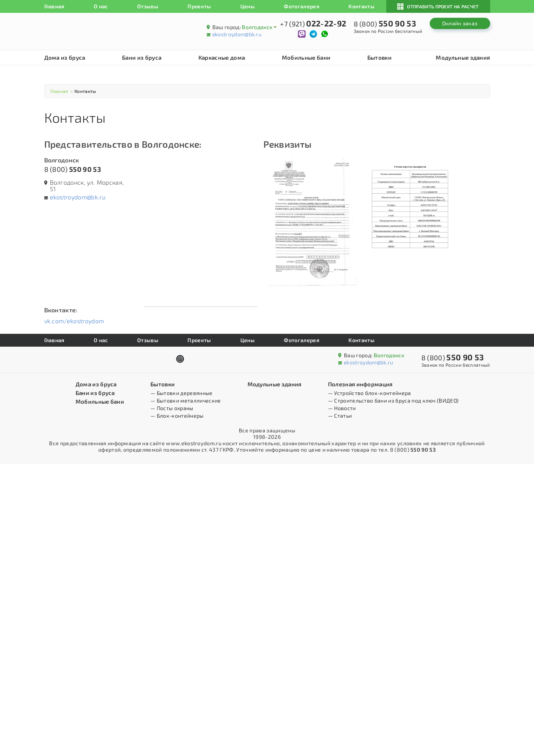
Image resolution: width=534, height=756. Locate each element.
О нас (101, 6)
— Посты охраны (172, 408)
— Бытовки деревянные (181, 393)
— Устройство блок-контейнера (370, 393)
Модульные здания (463, 57)
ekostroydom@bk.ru (237, 34)
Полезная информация (360, 384)
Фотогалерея (302, 6)
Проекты (199, 6)
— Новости (342, 408)
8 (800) (73, 169)
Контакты (361, 6)
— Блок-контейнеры (177, 416)
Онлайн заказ (460, 23)
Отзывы (148, 6)
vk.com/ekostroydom (74, 321)
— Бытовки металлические (186, 400)
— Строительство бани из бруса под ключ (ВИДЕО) (393, 400)
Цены (248, 6)
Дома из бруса (65, 57)
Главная (54, 6)
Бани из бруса (142, 57)
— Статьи (340, 416)
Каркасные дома (222, 57)
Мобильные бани (306, 57)
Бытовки (379, 57)
